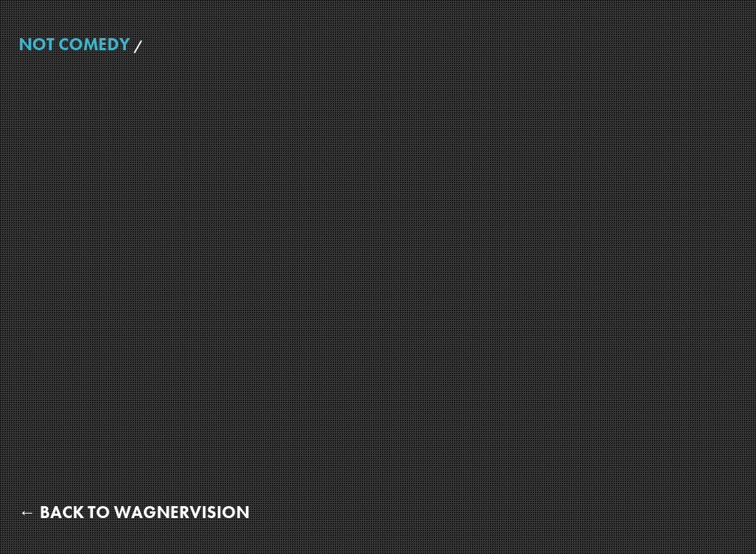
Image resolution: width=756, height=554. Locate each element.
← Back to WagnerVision (134, 512)
